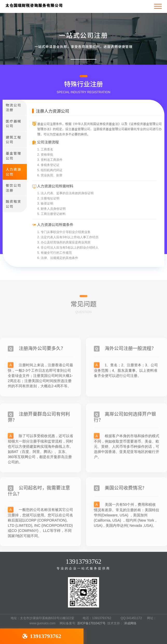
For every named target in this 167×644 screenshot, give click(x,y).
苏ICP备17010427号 (91, 623)
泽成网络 (130, 623)
